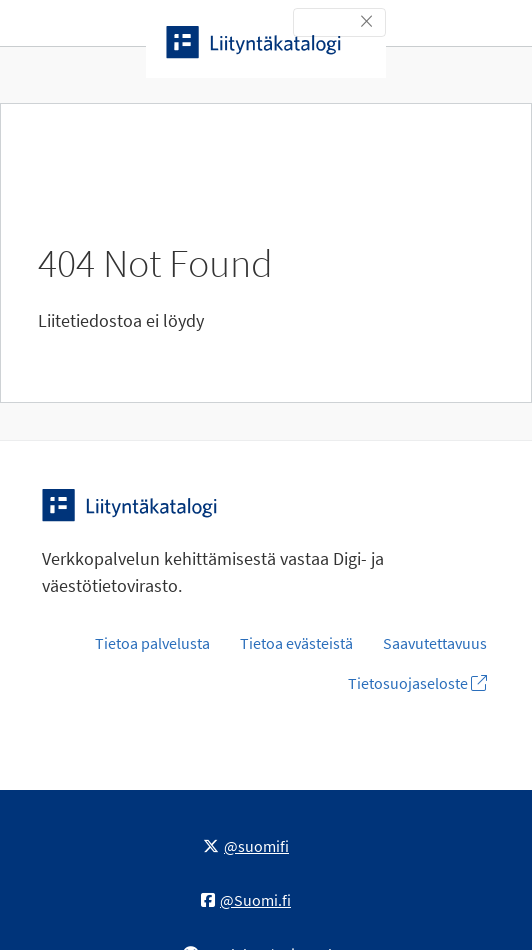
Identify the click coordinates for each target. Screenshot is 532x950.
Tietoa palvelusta (152, 643)
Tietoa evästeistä (296, 643)
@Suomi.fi (246, 900)
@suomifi (246, 846)
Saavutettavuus (435, 643)
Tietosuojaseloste (417, 683)
